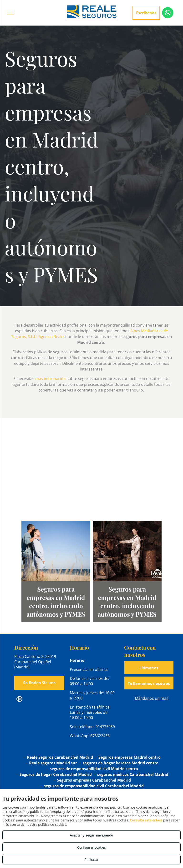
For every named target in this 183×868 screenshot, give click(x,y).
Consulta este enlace (146, 820)
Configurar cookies (91, 847)
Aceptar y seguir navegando (91, 835)
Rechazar (91, 860)
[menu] (10, 13)
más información (51, 379)
